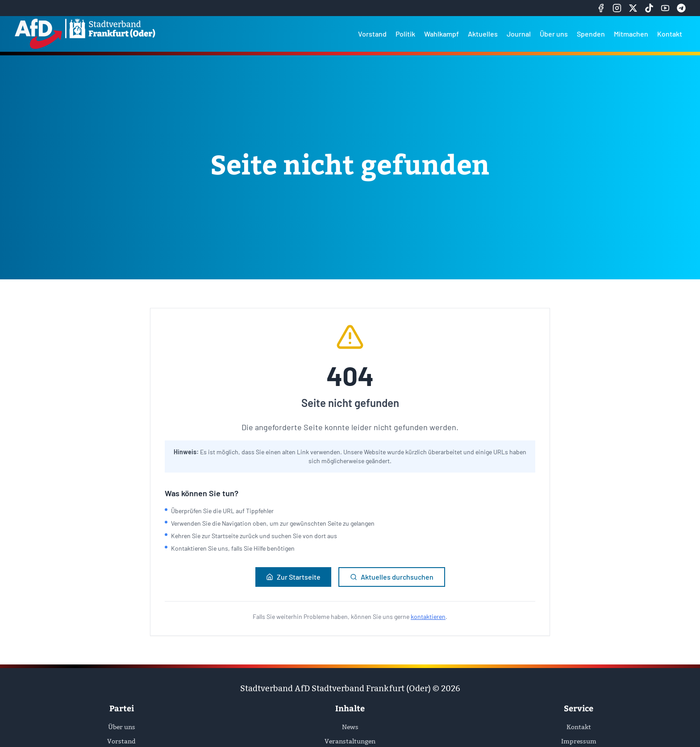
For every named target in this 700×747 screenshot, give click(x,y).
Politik (405, 34)
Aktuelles (483, 34)
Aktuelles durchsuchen (392, 577)
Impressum (579, 741)
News (350, 727)
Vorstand (372, 34)
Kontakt (670, 34)
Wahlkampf (442, 34)
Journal (519, 34)
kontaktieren (428, 616)
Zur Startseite (293, 577)
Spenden (591, 34)
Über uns (554, 34)
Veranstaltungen (350, 741)
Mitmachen (631, 34)
